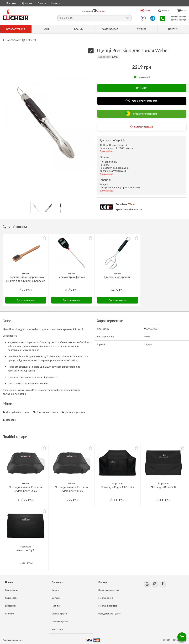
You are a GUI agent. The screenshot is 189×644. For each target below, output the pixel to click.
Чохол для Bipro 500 (163, 487)
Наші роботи (11, 598)
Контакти (11, 3)
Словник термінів (60, 622)
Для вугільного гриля (18, 412)
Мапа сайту (57, 630)
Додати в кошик (26, 300)
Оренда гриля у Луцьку (109, 614)
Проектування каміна (109, 590)
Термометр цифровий (71, 277)
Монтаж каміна (106, 598)
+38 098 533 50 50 (178, 17)
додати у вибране (144, 127)
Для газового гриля (47, 412)
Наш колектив (12, 590)
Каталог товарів (16, 29)
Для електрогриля (75, 412)
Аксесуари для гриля (22, 40)
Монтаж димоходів (108, 606)
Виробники (11, 606)
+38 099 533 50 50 (178, 20)
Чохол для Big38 (26, 550)
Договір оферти (59, 614)
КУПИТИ (142, 88)
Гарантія (56, 3)
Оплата (42, 3)
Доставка (27, 3)
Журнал (142, 29)
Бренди (79, 29)
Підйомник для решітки (118, 277)
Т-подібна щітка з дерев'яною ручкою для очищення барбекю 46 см (26, 281)
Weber (132, 204)
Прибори (11, 420)
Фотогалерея (110, 29)
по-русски (102, 11)
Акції (47, 29)
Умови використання (13, 640)
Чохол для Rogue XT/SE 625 (117, 487)
